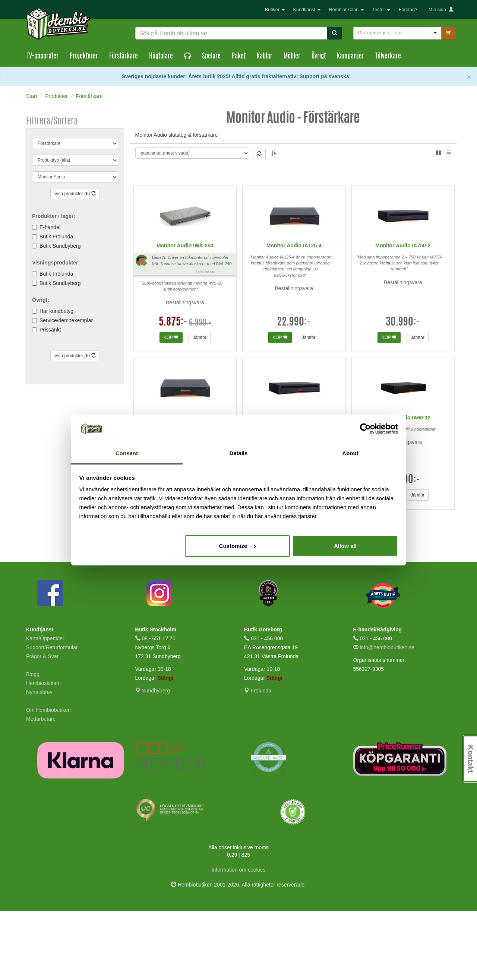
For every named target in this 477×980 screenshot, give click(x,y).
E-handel (50, 227)
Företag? (408, 10)
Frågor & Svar (42, 726)
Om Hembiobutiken (48, 779)
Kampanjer (350, 57)
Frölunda (258, 760)
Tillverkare (388, 57)
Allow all (345, 546)
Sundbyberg (153, 760)
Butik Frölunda (56, 237)
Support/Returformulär (52, 717)
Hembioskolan (346, 10)
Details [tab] (238, 453)
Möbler (292, 57)
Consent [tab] (127, 453)
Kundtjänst (307, 10)
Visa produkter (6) (75, 194)
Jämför (200, 406)
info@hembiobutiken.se (384, 717)
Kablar (265, 57)
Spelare (211, 57)
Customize (238, 546)
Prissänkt (50, 330)
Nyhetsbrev (39, 761)
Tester (381, 10)
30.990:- (403, 391)
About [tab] (350, 453)
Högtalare (161, 57)
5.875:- (173, 391)
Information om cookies (239, 939)
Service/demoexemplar (66, 320)
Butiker (275, 10)
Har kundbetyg (56, 311)
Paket (239, 57)
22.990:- (294, 391)
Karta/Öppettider (45, 708)
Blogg (33, 743)
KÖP (171, 406)
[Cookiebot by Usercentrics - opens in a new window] (365, 429)
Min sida (441, 10)
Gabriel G (328, 155)
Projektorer (84, 57)
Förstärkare (124, 57)
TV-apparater (43, 57)
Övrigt (319, 57)
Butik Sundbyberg (60, 246)
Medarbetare (41, 788)
